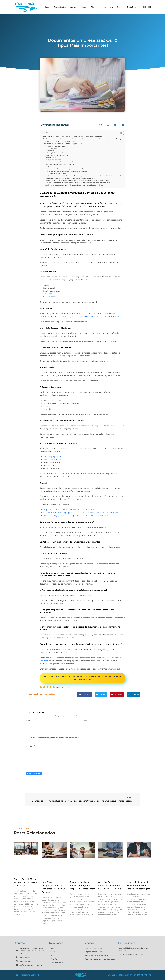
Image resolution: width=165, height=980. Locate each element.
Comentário (30, 746)
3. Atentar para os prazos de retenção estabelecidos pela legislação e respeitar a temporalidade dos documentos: (84, 176)
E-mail (86, 720)
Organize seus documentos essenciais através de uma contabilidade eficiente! (74, 185)
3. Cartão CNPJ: (51, 151)
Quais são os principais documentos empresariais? (63, 144)
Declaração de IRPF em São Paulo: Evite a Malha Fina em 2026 (25, 882)
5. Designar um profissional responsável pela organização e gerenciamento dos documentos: (78, 180)
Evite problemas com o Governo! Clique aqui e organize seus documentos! (82, 678)
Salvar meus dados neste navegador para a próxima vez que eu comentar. (54, 738)
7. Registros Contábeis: (54, 160)
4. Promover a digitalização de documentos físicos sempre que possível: (70, 178)
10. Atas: (49, 167)
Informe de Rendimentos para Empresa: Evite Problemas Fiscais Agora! (138, 885)
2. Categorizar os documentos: (56, 174)
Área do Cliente (116, 7)
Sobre (84, 7)
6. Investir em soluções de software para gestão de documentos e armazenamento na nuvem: (78, 183)
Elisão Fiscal (132, 7)
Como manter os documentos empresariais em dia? (64, 169)
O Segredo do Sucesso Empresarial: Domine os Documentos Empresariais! (72, 136)
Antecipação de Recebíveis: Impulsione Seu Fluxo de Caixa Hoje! (110, 885)
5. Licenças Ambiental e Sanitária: (57, 155)
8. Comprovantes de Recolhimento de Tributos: (62, 162)
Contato (103, 7)
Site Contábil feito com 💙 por (122, 975)
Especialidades (60, 7)
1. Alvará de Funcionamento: (56, 146)
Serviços (74, 7)
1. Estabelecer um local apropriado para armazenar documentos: (68, 171)
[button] (101, 125)
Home (47, 7)
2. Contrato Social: (52, 148)
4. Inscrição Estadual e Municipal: (57, 153)
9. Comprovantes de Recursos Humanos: (60, 164)
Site (27, 729)
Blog (93, 7)
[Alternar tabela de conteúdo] (120, 133)
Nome (28, 720)
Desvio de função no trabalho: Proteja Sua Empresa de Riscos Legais (82, 885)
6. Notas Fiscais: (51, 157)
